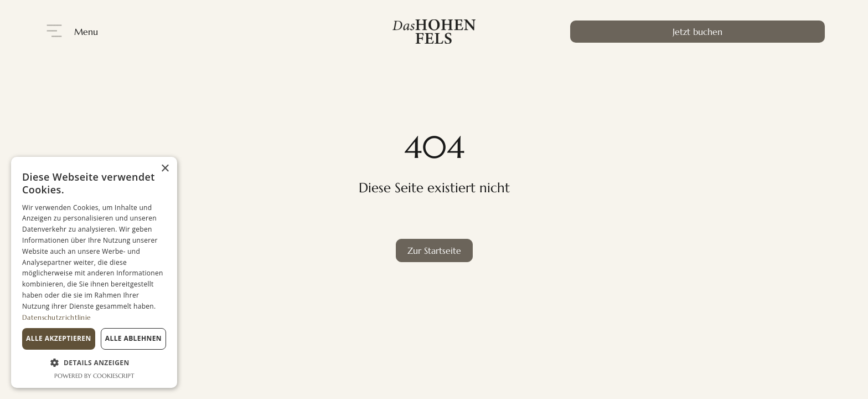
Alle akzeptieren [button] (59, 338)
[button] (94, 363)
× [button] (165, 169)
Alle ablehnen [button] (133, 338)
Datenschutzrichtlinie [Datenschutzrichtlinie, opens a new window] (56, 317)
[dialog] (94, 272)
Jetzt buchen (697, 32)
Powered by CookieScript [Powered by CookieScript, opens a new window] (94, 376)
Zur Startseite (434, 250)
